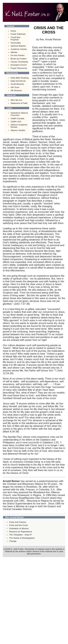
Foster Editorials (18, 34)
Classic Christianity (19, 62)
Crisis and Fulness (18, 522)
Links (9, 108)
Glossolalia (16, 43)
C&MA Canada (17, 118)
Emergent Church (19, 65)
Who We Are (16, 100)
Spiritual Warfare (18, 46)
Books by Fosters (19, 59)
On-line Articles (18, 55)
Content (10, 26)
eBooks (14, 52)
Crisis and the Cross (18, 525)
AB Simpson (16, 90)
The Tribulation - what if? (20, 535)
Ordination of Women (19, 528)
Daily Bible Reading (20, 78)
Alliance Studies (18, 130)
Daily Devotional (18, 81)
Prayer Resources (19, 68)
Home (13, 31)
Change (13, 541)
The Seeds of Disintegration (22, 538)
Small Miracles (17, 84)
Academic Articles (19, 49)
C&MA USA (16, 122)
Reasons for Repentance (21, 532)
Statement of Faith (19, 103)
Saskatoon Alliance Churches (19, 114)
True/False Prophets (15, 38)
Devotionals (12, 73)
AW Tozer (15, 87)
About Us (11, 95)
